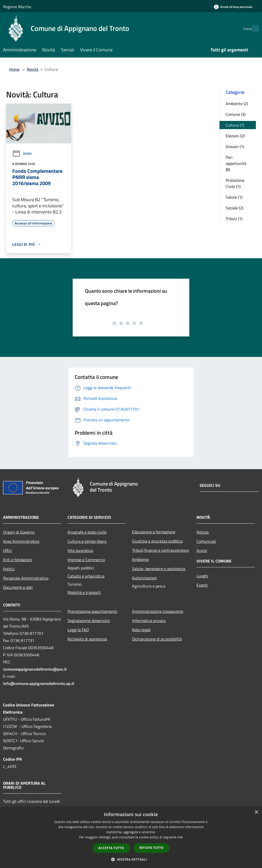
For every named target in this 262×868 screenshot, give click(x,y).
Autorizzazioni (144, 578)
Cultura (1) (235, 125)
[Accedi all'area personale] (233, 7)
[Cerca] (253, 28)
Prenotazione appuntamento (92, 611)
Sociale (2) (234, 208)
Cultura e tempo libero (87, 541)
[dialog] (131, 837)
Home (14, 69)
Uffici (8, 550)
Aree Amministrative (21, 541)
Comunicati (206, 541)
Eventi (202, 585)
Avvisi (22, 154)
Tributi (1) (234, 219)
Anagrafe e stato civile (87, 532)
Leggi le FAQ (78, 630)
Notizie (203, 532)
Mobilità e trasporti (84, 592)
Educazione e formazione (154, 532)
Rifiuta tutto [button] (152, 848)
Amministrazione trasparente (158, 611)
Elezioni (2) (235, 136)
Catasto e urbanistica (86, 576)
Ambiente (140, 559)
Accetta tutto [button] (111, 848)
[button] (131, 859)
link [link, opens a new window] (180, 837)
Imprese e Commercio (86, 560)
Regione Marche (17, 7)
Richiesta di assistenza (87, 639)
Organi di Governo (19, 532)
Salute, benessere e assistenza (159, 569)
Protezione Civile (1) (235, 183)
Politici (9, 569)
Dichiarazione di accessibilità (157, 639)
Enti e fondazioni (18, 560)
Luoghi (202, 576)
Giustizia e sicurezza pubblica (157, 541)
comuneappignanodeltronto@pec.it (35, 669)
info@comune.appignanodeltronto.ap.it (39, 683)
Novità (33, 69)
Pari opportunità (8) (236, 163)
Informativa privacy (149, 621)
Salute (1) (234, 197)
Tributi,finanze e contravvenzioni (161, 550)
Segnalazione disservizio (89, 621)
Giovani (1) (235, 146)
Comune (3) (236, 114)
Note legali (141, 630)
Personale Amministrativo (26, 578)
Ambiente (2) (237, 104)
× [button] (256, 812)
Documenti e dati (18, 587)
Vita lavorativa (80, 550)
